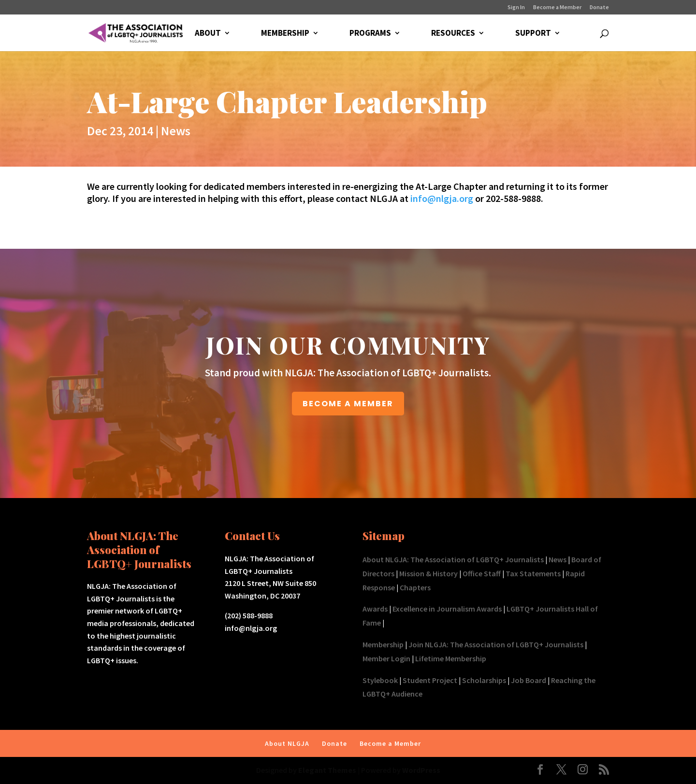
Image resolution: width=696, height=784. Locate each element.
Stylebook (380, 680)
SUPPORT (533, 34)
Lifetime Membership (451, 658)
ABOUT (208, 34)
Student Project (430, 680)
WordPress (421, 770)
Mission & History (428, 573)
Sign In (516, 7)
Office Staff (482, 573)
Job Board (529, 680)
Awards (375, 609)
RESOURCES (453, 34)
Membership (383, 644)
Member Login (386, 658)
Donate (599, 7)
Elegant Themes (327, 770)
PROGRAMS (370, 34)
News (176, 131)
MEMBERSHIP (285, 34)
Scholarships (484, 680)
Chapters (415, 587)
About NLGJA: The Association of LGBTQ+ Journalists (453, 559)
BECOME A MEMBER (348, 404)
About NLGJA (287, 743)
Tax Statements (533, 573)
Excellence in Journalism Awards (447, 609)
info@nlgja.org (442, 198)
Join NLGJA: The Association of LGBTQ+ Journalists (496, 644)
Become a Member (557, 7)
